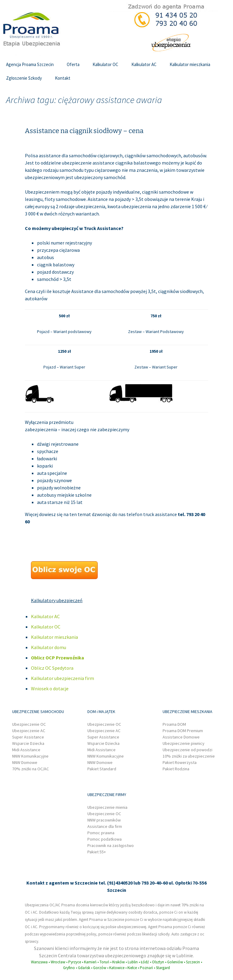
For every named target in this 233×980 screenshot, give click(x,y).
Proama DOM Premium (183, 731)
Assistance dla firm (105, 826)
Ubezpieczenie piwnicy (184, 743)
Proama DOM (174, 724)
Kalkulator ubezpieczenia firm (62, 678)
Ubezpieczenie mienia (107, 807)
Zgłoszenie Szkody (24, 78)
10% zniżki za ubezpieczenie (189, 756)
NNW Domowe (25, 762)
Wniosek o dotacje (50, 688)
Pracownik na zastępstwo (111, 845)
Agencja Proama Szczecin (30, 64)
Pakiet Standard (102, 769)
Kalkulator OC (105, 64)
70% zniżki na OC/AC (30, 769)
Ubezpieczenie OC (29, 724)
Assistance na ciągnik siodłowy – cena (84, 131)
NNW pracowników (104, 820)
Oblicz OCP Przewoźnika (57, 658)
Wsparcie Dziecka (28, 743)
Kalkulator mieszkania (190, 64)
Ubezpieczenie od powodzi (187, 750)
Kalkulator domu (49, 647)
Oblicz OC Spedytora (52, 668)
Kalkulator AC (144, 64)
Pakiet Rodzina (176, 769)
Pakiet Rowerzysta (180, 762)
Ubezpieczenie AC (29, 731)
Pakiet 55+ (97, 852)
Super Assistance (28, 737)
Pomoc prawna (101, 833)
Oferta (73, 64)
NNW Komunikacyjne (30, 756)
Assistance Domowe (181, 737)
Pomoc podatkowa (105, 839)
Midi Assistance (26, 750)
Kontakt (63, 78)
